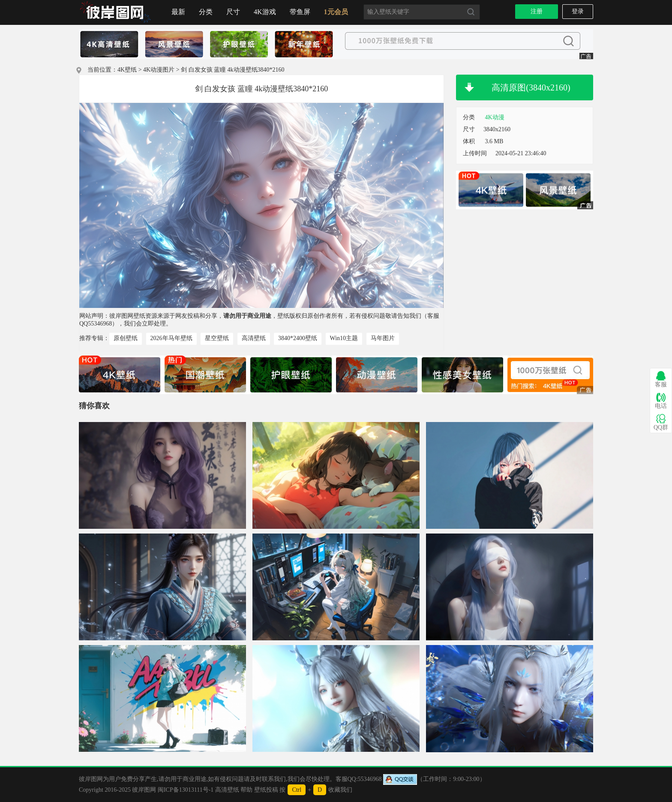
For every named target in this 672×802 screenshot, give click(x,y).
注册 (537, 11)
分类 (206, 12)
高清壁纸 (254, 338)
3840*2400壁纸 (298, 338)
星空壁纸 (217, 338)
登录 (578, 11)
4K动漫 (495, 117)
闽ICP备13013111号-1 (186, 790)
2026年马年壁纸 (171, 338)
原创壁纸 (126, 338)
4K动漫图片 (159, 70)
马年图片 (383, 338)
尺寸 (233, 12)
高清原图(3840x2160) (531, 87)
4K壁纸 (127, 70)
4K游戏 (265, 12)
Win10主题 (344, 338)
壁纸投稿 (266, 790)
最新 (178, 12)
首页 (115, 12)
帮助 (246, 790)
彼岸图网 (144, 790)
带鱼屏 (300, 12)
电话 (661, 401)
